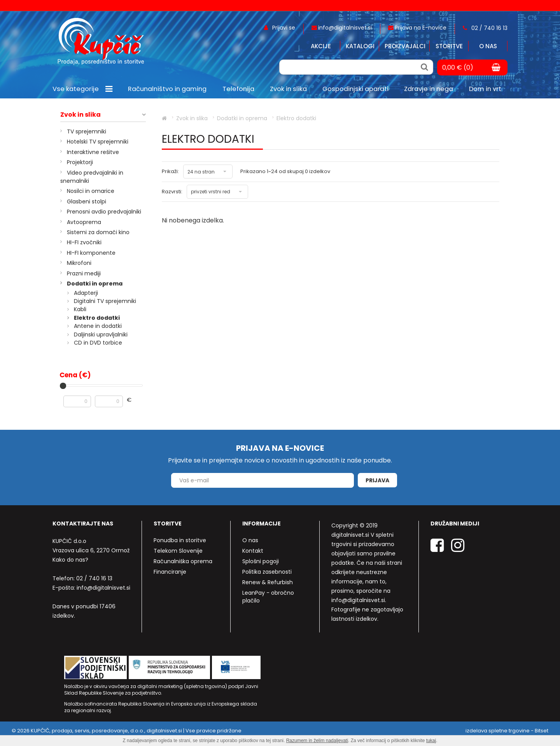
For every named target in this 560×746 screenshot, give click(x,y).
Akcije (321, 46)
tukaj (431, 741)
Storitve (449, 46)
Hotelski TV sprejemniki (98, 142)
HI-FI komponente (91, 253)
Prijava (377, 480)
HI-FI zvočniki (84, 242)
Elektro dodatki (97, 318)
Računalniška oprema (183, 561)
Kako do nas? (70, 560)
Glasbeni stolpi (87, 201)
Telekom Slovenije (178, 551)
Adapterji (86, 293)
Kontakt (253, 551)
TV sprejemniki (87, 131)
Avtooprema (84, 222)
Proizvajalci (405, 46)
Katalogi (360, 46)
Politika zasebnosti (267, 572)
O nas (488, 46)
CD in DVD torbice (98, 343)
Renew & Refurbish (268, 582)
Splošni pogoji (261, 561)
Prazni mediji (84, 273)
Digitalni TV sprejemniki (105, 301)
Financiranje (170, 572)
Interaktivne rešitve (93, 152)
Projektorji (80, 162)
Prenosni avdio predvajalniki (104, 212)
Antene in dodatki (98, 326)
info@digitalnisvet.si (103, 588)
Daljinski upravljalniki (101, 334)
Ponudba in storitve (180, 540)
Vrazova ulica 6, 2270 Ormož (91, 550)
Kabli (80, 309)
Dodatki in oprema (95, 284)
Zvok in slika (80, 115)
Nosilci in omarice (91, 191)
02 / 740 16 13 (94, 578)
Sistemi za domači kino (98, 232)
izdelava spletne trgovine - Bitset (507, 731)
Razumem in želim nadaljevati (317, 741)
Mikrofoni (79, 263)
